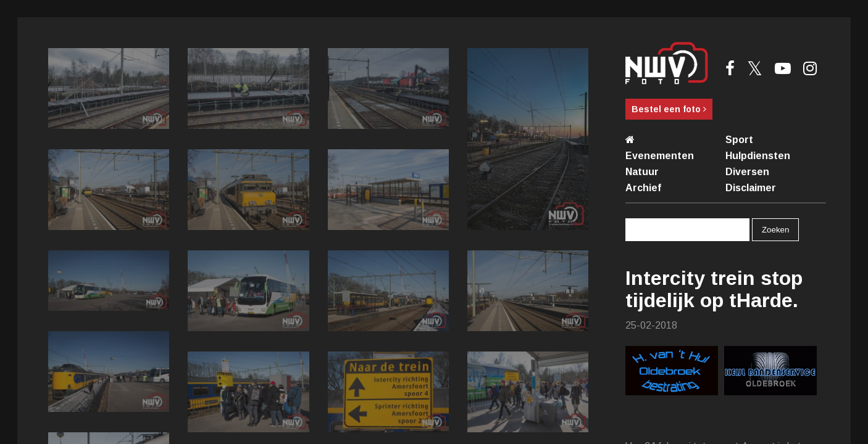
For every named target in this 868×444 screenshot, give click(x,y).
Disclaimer (751, 188)
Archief (643, 188)
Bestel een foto (669, 109)
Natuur (642, 172)
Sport (739, 140)
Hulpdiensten (758, 156)
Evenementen (660, 156)
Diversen (747, 172)
